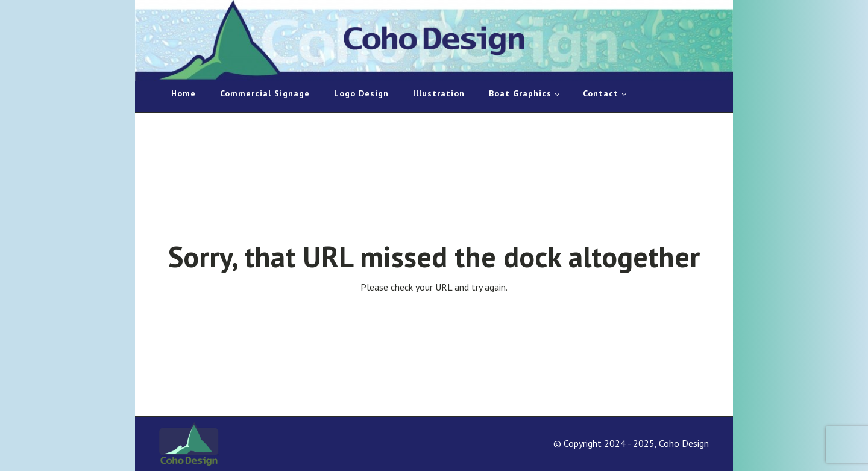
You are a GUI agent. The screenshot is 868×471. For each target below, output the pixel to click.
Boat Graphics (520, 93)
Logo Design (361, 93)
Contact (601, 93)
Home (184, 93)
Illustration (439, 93)
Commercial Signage (265, 93)
